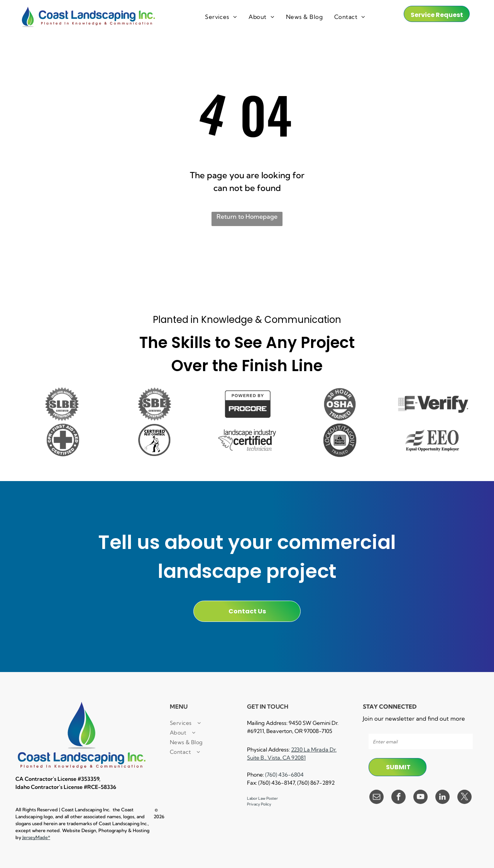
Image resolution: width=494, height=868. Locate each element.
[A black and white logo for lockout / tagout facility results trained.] (340, 440)
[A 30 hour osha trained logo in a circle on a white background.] (340, 404)
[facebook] (398, 798)
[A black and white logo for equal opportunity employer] (432, 440)
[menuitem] (221, 17)
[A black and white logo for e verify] (432, 404)
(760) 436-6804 (284, 775)
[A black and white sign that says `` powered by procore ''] (247, 404)
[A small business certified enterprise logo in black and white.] (154, 404)
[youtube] (420, 798)
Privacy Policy (259, 804)
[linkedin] (442, 798)
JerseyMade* (36, 837)
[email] (376, 798)
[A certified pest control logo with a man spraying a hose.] (154, 440)
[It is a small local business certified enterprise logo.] (62, 404)
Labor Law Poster (262, 798)
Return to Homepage (247, 216)
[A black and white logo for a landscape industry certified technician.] (247, 440)
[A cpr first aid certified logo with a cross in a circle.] (62, 440)
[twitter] (464, 798)
